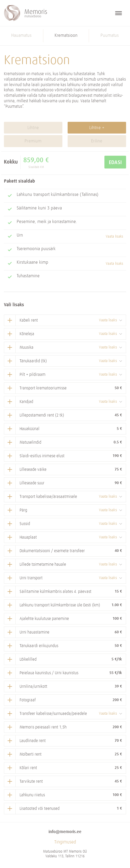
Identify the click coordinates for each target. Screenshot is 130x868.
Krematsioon (66, 36)
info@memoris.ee (65, 832)
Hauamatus (21, 36)
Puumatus (110, 36)
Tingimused (65, 842)
